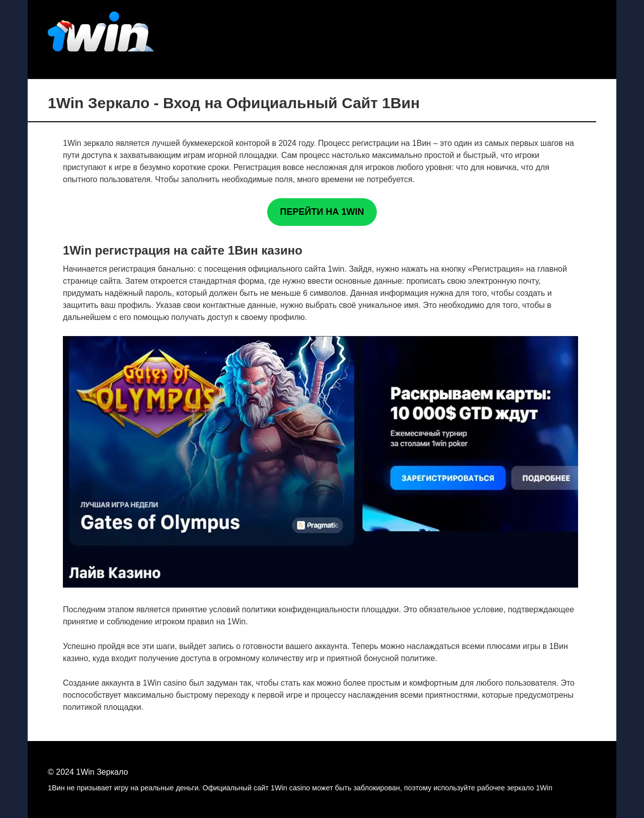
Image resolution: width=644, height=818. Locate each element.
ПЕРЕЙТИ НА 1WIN (322, 212)
